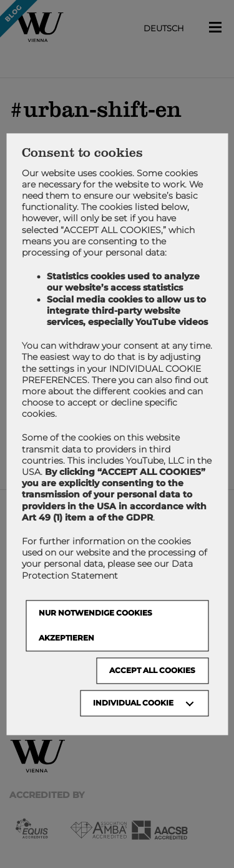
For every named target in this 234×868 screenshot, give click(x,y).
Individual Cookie (133, 703)
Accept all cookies (152, 670)
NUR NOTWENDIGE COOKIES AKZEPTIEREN (95, 625)
